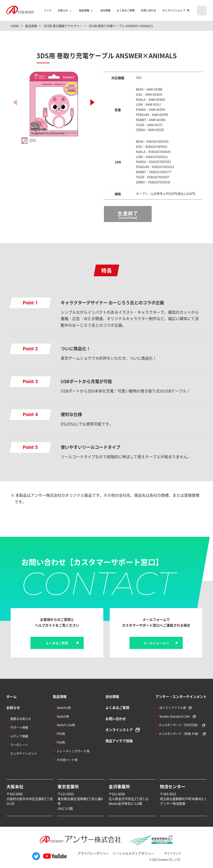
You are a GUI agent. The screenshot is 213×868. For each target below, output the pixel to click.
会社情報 (105, 10)
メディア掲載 (19, 736)
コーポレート (19, 745)
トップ (48, 10)
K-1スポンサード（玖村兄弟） (180, 725)
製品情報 (84, 10)
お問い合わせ (148, 10)
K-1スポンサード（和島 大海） (180, 733)
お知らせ (63, 10)
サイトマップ (173, 853)
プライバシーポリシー (93, 853)
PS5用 (61, 733)
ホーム (12, 696)
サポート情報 (19, 727)
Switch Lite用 (66, 725)
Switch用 (63, 716)
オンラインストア (119, 730)
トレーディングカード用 (73, 751)
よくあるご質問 (126, 10)
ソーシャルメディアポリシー (133, 853)
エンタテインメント (24, 753)
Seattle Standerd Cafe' (175, 716)
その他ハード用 (67, 760)
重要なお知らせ (21, 719)
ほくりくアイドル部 (173, 708)
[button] (92, 102)
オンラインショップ (174, 10)
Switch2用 (64, 708)
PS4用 (61, 742)
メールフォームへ (156, 643)
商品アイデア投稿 (119, 741)
